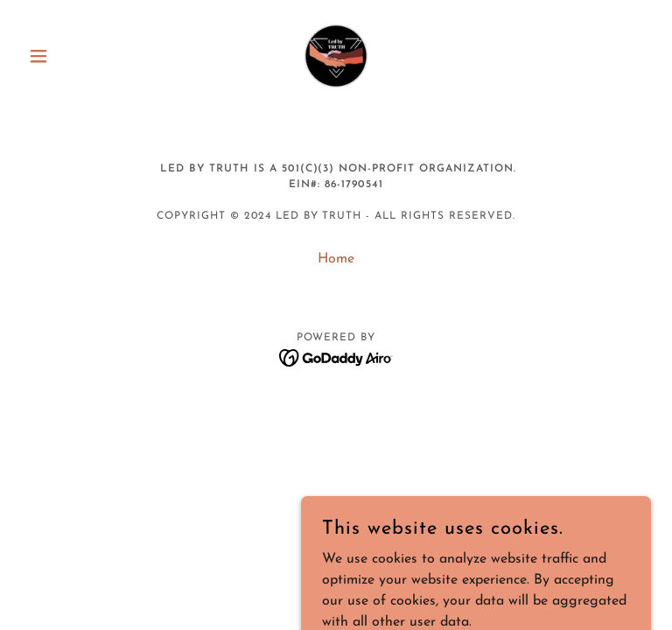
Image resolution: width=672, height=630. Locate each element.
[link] (336, 56)
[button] (68, 56)
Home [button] (336, 259)
